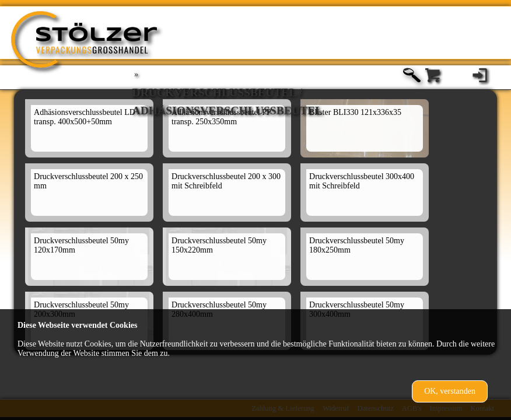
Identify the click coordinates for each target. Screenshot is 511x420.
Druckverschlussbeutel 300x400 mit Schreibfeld (362, 181)
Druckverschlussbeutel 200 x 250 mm (88, 181)
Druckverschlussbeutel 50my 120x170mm (81, 245)
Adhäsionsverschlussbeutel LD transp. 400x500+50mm (85, 117)
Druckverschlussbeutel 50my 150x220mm (219, 245)
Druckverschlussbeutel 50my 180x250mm (357, 245)
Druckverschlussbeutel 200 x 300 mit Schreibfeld (226, 181)
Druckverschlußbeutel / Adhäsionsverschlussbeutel (228, 94)
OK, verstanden (450, 391)
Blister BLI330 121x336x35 (355, 112)
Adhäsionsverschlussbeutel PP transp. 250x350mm (221, 117)
